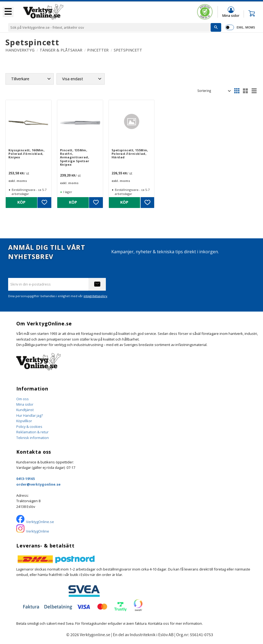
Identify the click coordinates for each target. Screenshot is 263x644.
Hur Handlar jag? (30, 415)
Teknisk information (33, 438)
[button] (8, 12)
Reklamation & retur (32, 432)
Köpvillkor (24, 421)
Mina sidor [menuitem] (231, 15)
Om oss (23, 399)
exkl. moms (246, 27)
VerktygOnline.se (40, 522)
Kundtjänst (25, 410)
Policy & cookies (29, 427)
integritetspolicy (95, 296)
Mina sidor (25, 404)
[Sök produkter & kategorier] (109, 27)
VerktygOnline (38, 531)
